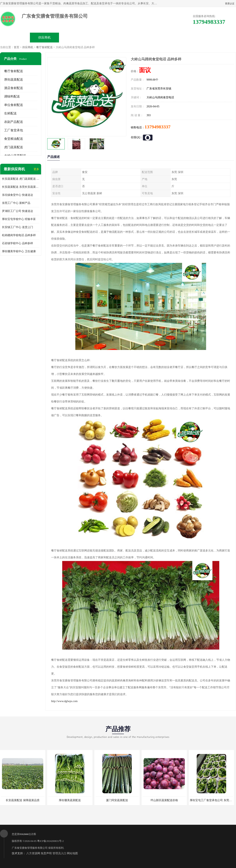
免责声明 (46, 853)
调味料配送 (12, 96)
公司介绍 (103, 37)
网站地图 (72, 853)
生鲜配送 (10, 113)
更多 (36, 169)
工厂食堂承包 (14, 130)
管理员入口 (59, 853)
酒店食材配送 (14, 88)
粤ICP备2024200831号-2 (50, 841)
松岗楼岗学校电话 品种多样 (19, 235)
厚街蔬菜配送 (14, 80)
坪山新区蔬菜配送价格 (164, 800)
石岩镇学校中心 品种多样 (18, 243)
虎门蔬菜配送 (14, 147)
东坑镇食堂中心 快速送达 (18, 195)
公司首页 (15, 37)
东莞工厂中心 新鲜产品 (16, 203)
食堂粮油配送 (14, 139)
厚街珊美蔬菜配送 (70, 800)
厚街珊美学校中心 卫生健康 (19, 251)
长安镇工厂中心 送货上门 (18, 227)
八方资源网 (33, 853)
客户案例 (162, 37)
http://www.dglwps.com (64, 701)
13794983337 (158, 127)
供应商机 (44, 37)
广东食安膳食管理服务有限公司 (30, 848)
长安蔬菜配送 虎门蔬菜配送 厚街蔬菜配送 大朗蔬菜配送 (21, 179)
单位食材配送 (14, 105)
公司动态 (133, 37)
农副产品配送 (14, 122)
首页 (17, 47)
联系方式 (192, 37)
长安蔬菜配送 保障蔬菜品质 (23, 800)
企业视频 (74, 37)
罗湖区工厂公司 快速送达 (18, 211)
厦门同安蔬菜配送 (117, 800)
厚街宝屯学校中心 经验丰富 (19, 219)
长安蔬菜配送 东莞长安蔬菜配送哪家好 (21, 187)
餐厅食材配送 (44, 47)
